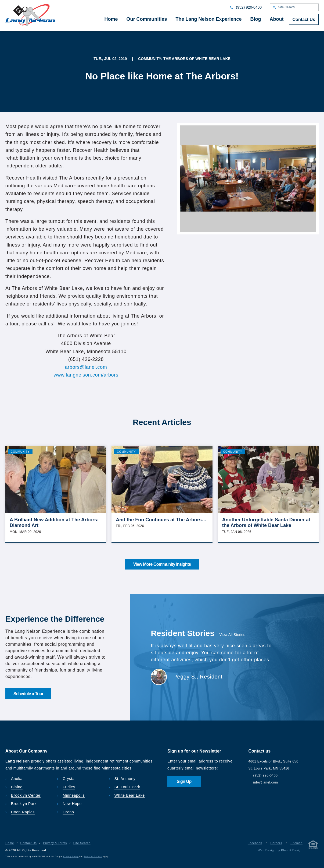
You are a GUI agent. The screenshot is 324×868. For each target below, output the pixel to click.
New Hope (72, 804)
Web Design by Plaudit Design (280, 850)
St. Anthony (125, 779)
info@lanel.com (266, 782)
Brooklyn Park (24, 804)
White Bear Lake (130, 795)
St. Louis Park (127, 787)
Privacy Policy (71, 856)
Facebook (255, 843)
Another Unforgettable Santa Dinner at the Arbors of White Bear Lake (266, 523)
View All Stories (232, 635)
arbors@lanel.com (86, 367)
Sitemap (296, 843)
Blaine (17, 787)
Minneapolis (74, 795)
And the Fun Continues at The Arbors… (161, 520)
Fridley (69, 787)
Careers (276, 843)
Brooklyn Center (26, 795)
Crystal (69, 779)
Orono (68, 812)
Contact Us (29, 843)
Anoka (17, 779)
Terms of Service (93, 856)
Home (10, 843)
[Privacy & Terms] (313, 846)
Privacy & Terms (55, 843)
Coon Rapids (23, 812)
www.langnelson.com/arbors (86, 375)
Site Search (82, 843)
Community (20, 452)
